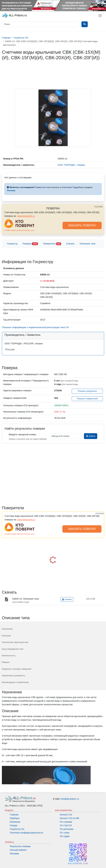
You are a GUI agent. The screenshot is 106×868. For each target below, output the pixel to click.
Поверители (52, 244)
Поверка (30, 244)
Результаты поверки (20, 846)
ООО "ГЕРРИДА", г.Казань (71, 165)
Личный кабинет (18, 850)
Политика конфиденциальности (26, 833)
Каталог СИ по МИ (69, 818)
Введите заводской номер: (23, 434)
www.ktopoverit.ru (26, 216)
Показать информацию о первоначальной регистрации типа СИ (35, 327)
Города (14, 825)
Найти (91, 436)
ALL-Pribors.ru (14, 16)
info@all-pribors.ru (70, 799)
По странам (66, 822)
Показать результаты (87, 391)
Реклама (14, 854)
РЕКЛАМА (99, 207)
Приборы (15, 818)
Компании (15, 822)
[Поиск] (40, 24)
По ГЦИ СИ (66, 825)
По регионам (67, 829)
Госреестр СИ (17, 829)
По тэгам (64, 833)
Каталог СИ (66, 815)
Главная (14, 815)
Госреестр (12, 244)
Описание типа (87, 244)
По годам (65, 836)
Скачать (70, 244)
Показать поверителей (87, 399)
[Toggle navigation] (100, 16)
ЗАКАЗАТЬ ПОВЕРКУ (82, 225)
